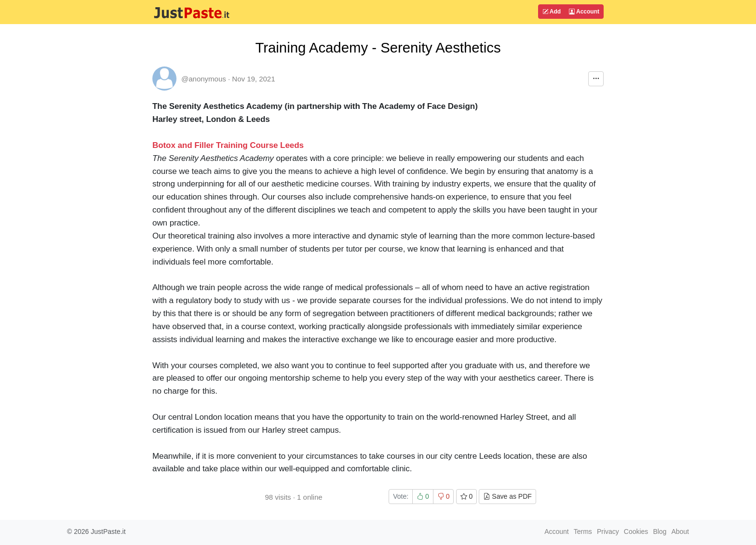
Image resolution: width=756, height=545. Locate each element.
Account (584, 12)
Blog (660, 532)
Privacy (608, 532)
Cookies (636, 532)
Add (552, 12)
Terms (583, 532)
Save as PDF (507, 496)
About (680, 532)
